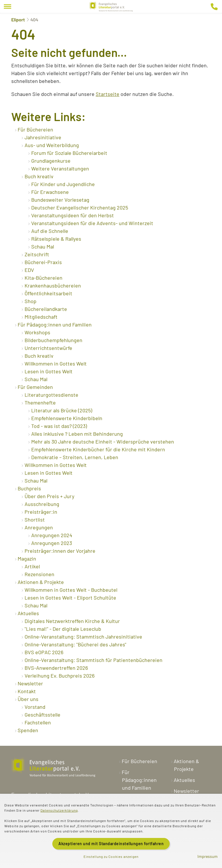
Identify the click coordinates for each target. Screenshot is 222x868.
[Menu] (8, 7)
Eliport (18, 20)
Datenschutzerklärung (59, 810)
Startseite (108, 94)
